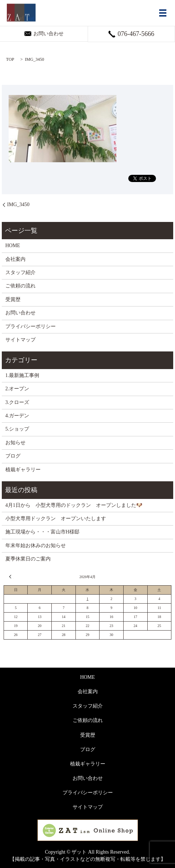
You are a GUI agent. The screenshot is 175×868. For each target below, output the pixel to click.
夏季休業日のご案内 (28, 559)
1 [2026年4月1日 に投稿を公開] (87, 599)
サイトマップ (20, 340)
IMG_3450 (18, 204)
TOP (10, 59)
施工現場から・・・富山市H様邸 (42, 532)
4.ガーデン (17, 416)
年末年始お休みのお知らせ (36, 546)
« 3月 (11, 577)
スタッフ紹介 (20, 272)
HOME (13, 246)
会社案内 (15, 259)
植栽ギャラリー (23, 470)
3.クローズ (17, 402)
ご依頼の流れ (20, 286)
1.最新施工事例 (22, 375)
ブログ (13, 456)
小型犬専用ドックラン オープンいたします (56, 519)
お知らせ (15, 443)
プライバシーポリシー (31, 326)
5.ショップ (17, 429)
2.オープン (17, 389)
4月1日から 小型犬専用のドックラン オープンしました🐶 (74, 505)
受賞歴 (13, 299)
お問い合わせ (20, 313)
